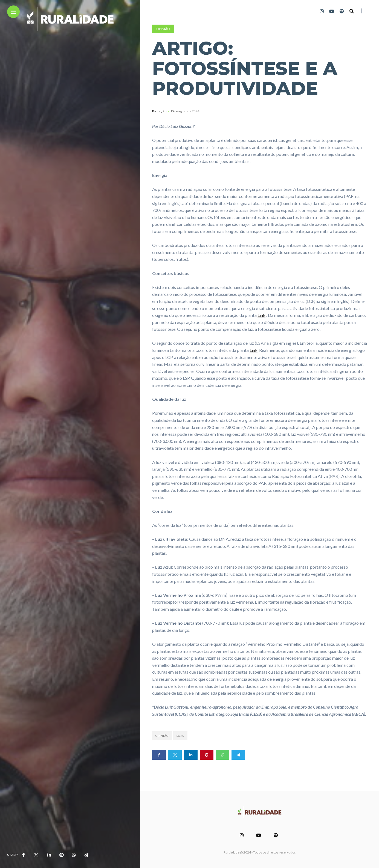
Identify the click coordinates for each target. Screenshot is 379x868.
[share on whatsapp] (74, 855)
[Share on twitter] (175, 755)
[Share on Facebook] (159, 755)
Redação (159, 111)
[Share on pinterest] (207, 755)
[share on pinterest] (62, 855)
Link (261, 315)
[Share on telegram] (238, 755)
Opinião (163, 29)
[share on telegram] (86, 855)
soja (180, 736)
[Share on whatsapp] (222, 755)
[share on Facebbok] (24, 855)
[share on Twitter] (36, 855)
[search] (352, 11)
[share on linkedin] (49, 855)
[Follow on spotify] (342, 11)
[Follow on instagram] (322, 11)
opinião (162, 736)
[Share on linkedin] (191, 755)
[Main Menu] (13, 12)
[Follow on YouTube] (332, 11)
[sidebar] (362, 11)
